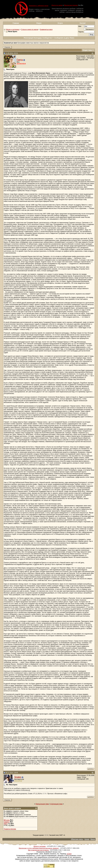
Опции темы (87, 50)
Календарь (38, 38)
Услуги (60, 23)
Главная (16, 23)
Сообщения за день (62, 38)
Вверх (93, 839)
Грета (20, 60)
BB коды (7, 820)
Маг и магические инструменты (38, 850)
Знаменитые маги (46, 29)
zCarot (69, 854)
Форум (39, 23)
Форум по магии (57, 5)
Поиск (72, 38)
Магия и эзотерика (13, 29)
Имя (80, 26)
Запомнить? (89, 29)
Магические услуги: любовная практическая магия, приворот (39, 848)
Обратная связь (77, 839)
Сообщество (48, 38)
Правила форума (10, 829)
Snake (18, 777)
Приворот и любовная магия (39, 6)
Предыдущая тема (42, 804)
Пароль (81, 32)
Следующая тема (56, 804)
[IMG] (6, 824)
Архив (87, 839)
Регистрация (29, 38)
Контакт (83, 23)
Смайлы (7, 822)
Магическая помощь (71, 5)
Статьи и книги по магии (29, 29)
